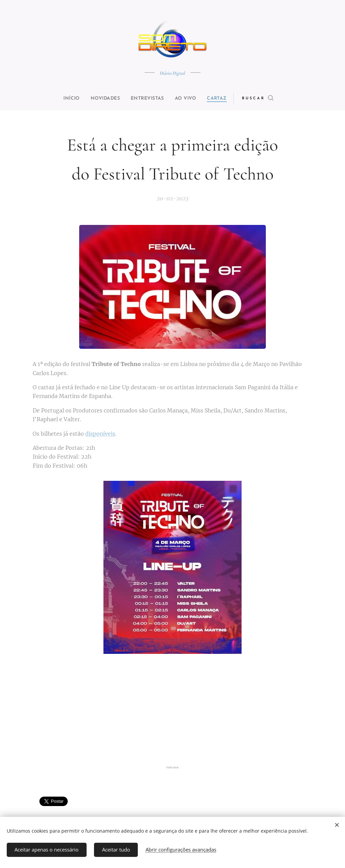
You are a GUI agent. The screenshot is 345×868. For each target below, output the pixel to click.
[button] (269, 99)
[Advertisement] (172, 712)
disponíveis (100, 434)
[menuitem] (65, 99)
